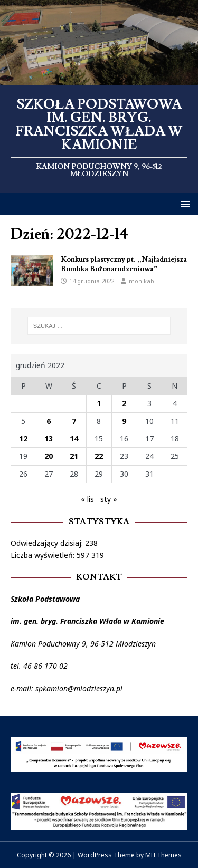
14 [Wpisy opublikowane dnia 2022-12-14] (74, 438)
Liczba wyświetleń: (44, 555)
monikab (142, 281)
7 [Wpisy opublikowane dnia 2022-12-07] (74, 421)
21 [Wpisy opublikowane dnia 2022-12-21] (74, 456)
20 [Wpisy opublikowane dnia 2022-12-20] (49, 456)
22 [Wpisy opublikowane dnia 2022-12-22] (99, 456)
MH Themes (163, 855)
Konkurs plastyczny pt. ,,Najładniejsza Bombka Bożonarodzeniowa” (124, 264)
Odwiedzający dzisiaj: (48, 543)
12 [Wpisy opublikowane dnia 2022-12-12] (23, 438)
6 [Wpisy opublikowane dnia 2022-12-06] (49, 421)
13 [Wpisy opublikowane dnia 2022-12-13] (49, 438)
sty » (109, 499)
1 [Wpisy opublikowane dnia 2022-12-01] (99, 403)
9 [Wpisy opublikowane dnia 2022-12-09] (124, 421)
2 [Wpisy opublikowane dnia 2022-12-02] (124, 403)
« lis (87, 499)
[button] (183, 203)
